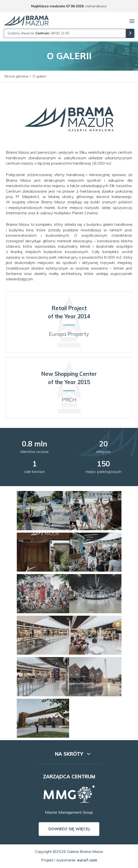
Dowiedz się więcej (69, 829)
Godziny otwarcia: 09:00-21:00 (38, 33)
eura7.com (87, 860)
